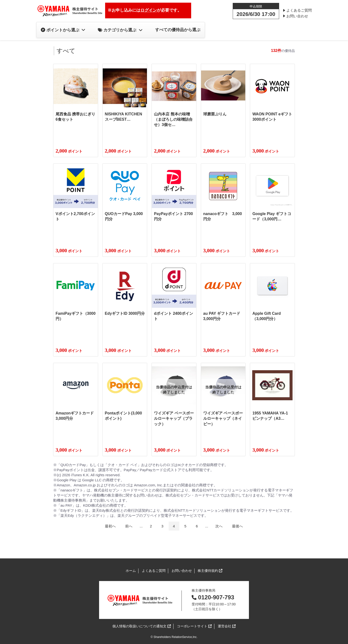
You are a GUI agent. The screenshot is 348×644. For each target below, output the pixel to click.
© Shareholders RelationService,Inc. (174, 637)
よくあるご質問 (299, 10)
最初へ (110, 526)
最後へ (237, 526)
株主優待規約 (210, 571)
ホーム (131, 571)
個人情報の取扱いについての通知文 (142, 626)
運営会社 (227, 626)
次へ (219, 526)
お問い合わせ (297, 16)
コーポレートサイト (194, 626)
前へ (129, 526)
